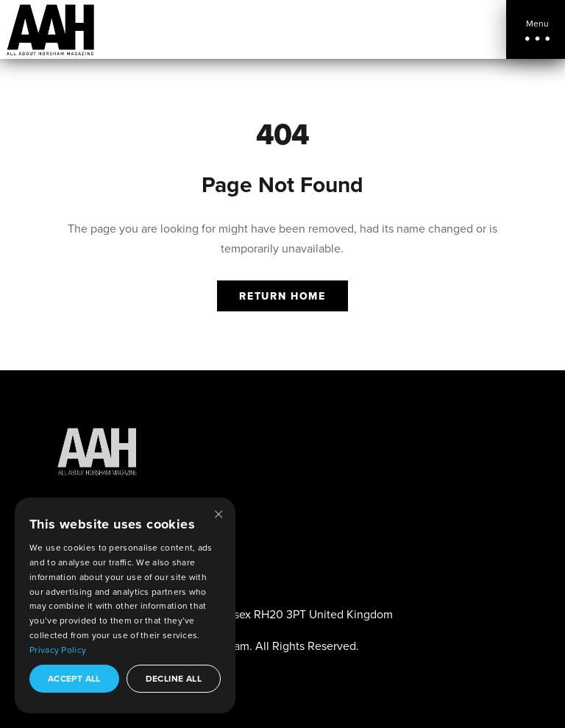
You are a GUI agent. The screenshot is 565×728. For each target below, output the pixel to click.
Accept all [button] (74, 678)
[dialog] (125, 605)
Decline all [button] (174, 678)
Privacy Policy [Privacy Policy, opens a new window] (58, 650)
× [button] (218, 513)
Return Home (282, 296)
